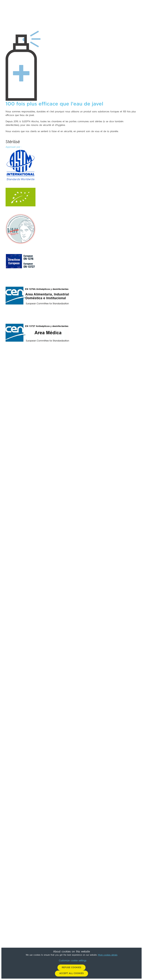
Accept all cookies (71, 973)
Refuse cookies (71, 968)
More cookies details (108, 955)
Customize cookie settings (73, 961)
